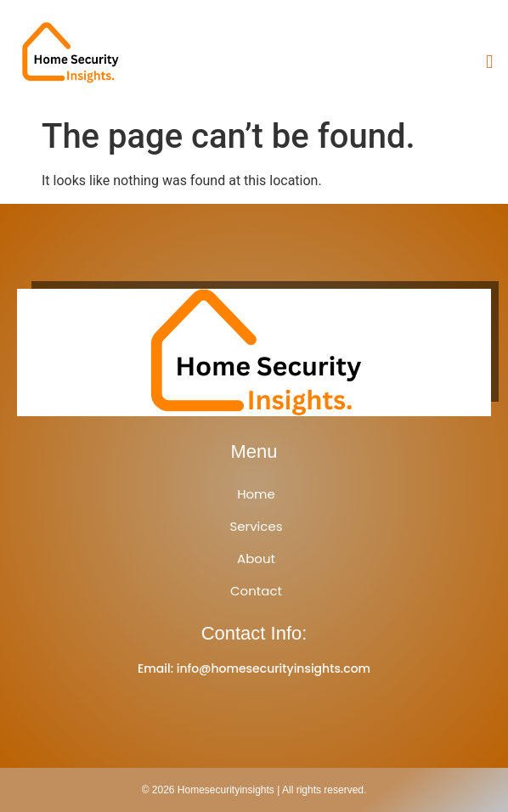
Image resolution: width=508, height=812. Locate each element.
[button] (490, 62)
